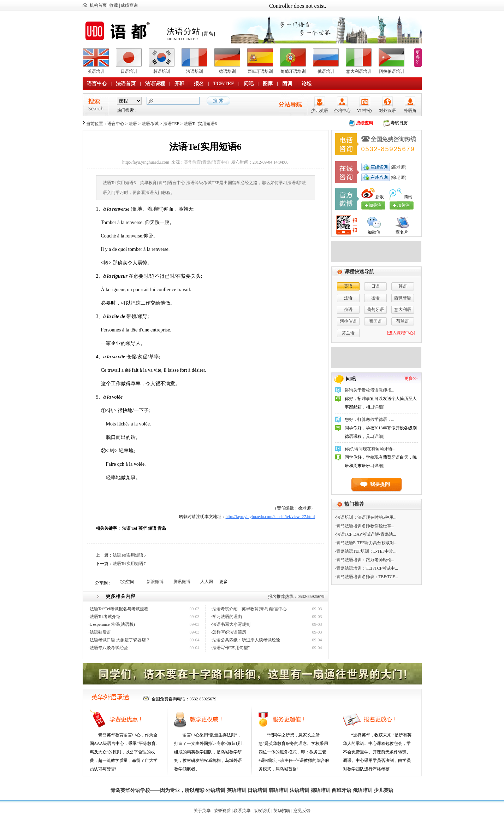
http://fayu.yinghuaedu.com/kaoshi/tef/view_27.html (270, 517)
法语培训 (195, 71)
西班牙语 (403, 298)
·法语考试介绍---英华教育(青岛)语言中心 (249, 609)
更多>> (411, 378)
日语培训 (129, 71)
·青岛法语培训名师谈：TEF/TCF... (367, 577)
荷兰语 (403, 321)
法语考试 (150, 124)
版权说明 (262, 811)
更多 (418, 55)
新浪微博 (155, 582)
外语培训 (215, 790)
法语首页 (126, 84)
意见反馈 (302, 811)
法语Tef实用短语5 (129, 555)
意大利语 (403, 310)
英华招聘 (282, 811)
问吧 (249, 84)
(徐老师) (398, 177)
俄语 (348, 310)
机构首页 (98, 5)
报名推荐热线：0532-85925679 (296, 596)
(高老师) (398, 167)
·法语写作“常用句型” (231, 648)
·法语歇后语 (100, 632)
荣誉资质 (222, 811)
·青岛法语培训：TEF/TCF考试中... (367, 568)
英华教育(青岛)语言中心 (207, 162)
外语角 (410, 111)
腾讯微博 (182, 582)
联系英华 (242, 811)
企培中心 (342, 111)
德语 (375, 298)
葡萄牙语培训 (293, 71)
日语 (375, 286)
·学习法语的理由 (227, 617)
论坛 (307, 84)
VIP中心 (365, 111)
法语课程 (155, 84)
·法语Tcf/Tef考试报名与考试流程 (119, 609)
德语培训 (227, 71)
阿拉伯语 (348, 321)
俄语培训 (326, 71)
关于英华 (202, 811)
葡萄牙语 (375, 310)
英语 (348, 286)
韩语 (403, 286)
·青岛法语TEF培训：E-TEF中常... (366, 551)
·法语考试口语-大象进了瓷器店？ (120, 640)
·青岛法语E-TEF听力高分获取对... (366, 543)
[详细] (379, 407)
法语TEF (171, 124)
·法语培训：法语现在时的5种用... (366, 517)
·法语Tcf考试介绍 (105, 617)
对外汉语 (387, 111)
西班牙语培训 (260, 71)
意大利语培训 (359, 71)
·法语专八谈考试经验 (108, 648)
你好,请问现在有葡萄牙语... (370, 449)
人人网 (207, 582)
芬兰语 (348, 333)
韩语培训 (162, 71)
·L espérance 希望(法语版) (112, 624)
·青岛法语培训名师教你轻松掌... (365, 526)
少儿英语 (320, 111)
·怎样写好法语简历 (229, 632)
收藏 (114, 5)
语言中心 (97, 84)
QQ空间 (127, 582)
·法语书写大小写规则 (231, 624)
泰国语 (375, 321)
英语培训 (96, 71)
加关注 (403, 205)
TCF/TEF (224, 84)
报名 (199, 84)
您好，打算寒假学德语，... (370, 419)
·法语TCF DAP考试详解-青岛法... (366, 534)
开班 (179, 84)
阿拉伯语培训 (392, 71)
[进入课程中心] (401, 333)
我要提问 (380, 484)
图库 (268, 84)
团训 (287, 84)
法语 (133, 124)
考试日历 (399, 123)
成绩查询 (129, 5)
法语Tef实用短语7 (129, 564)
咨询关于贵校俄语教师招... (370, 390)
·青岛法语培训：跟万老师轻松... (365, 560)
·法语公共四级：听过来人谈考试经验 (246, 640)
